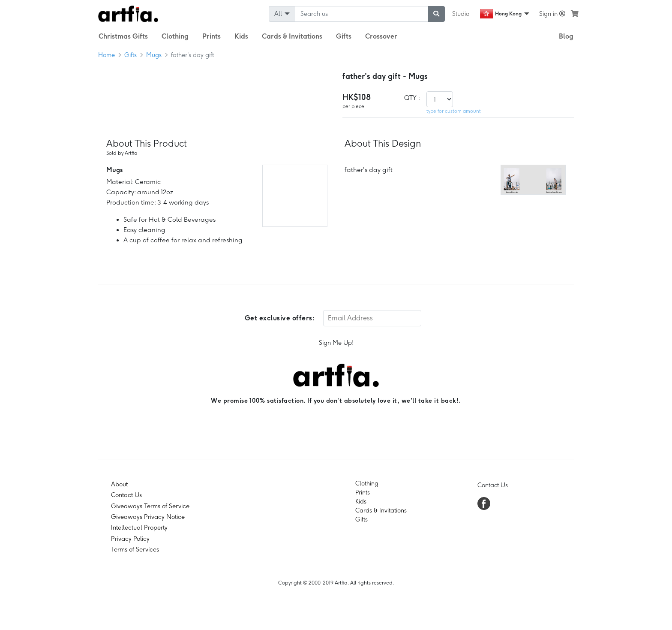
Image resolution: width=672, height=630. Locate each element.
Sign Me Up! (336, 343)
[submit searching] (436, 14)
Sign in (552, 14)
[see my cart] (575, 14)
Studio (461, 14)
